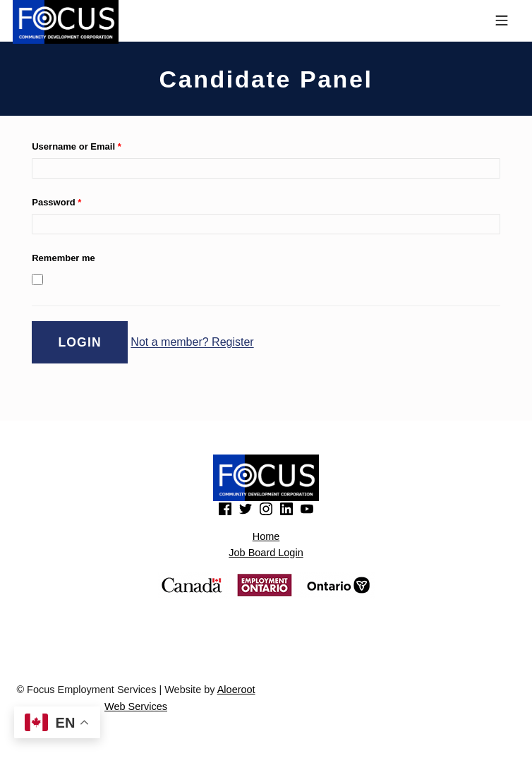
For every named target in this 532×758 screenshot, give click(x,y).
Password (56, 202)
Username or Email (76, 146)
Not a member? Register (192, 343)
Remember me (64, 258)
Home (266, 536)
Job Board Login (266, 553)
